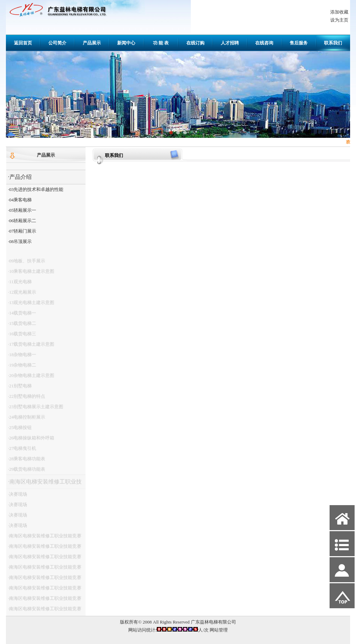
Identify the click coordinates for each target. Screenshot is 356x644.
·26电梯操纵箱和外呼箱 (31, 441)
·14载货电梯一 (22, 316)
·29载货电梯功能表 (27, 472)
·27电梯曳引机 (22, 451)
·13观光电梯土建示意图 (31, 305)
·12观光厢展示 (22, 295)
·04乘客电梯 (20, 200)
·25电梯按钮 (20, 430)
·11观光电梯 (20, 285)
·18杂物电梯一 (22, 357)
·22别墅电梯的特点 (27, 399)
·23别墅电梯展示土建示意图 (36, 409)
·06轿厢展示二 (22, 221)
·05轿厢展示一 (22, 210)
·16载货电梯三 (22, 337)
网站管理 (219, 630)
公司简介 (57, 43)
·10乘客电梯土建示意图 (31, 274)
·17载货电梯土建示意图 (31, 347)
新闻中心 (126, 43)
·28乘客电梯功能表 (27, 462)
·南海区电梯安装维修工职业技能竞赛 (44, 487)
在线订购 (195, 43)
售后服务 (299, 43)
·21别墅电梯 (20, 389)
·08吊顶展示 (20, 241)
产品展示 (92, 43)
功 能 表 (161, 43)
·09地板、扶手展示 (27, 264)
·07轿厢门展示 (22, 231)
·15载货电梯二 (22, 326)
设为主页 (339, 20)
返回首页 (23, 43)
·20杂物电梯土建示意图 (31, 378)
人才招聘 (230, 43)
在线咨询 (264, 43)
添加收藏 (339, 12)
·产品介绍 (20, 177)
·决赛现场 (18, 497)
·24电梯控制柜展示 (27, 420)
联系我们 (333, 43)
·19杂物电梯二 (22, 368)
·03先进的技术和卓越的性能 (36, 189)
